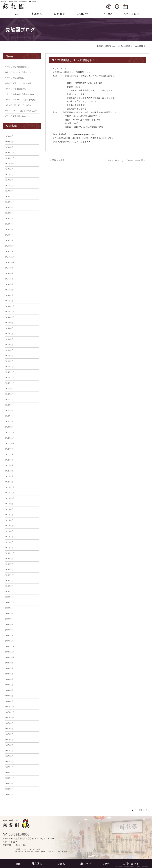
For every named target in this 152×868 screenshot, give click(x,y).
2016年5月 (9, 229)
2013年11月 (9, 378)
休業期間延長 (14, 78)
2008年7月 (9, 668)
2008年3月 (9, 690)
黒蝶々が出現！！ (59, 160)
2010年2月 (9, 586)
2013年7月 (9, 400)
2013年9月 (9, 389)
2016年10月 (9, 202)
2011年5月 (9, 526)
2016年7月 (9, 219)
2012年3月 (9, 471)
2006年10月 (9, 784)
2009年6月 (9, 624)
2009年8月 (9, 619)
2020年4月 (9, 147)
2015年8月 (9, 273)
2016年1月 (9, 251)
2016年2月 (9, 246)
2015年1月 (9, 301)
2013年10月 (9, 383)
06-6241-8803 (16, 834)
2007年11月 (9, 712)
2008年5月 (9, 679)
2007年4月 (9, 751)
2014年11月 (9, 312)
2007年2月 (9, 762)
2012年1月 (9, 482)
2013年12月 (9, 372)
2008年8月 (9, 663)
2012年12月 (9, 432)
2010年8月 (9, 559)
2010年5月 (9, 570)
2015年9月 (9, 268)
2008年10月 (9, 657)
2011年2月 (9, 542)
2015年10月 (9, 262)
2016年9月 (9, 208)
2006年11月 (9, 778)
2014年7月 (9, 334)
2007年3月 (9, 756)
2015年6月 (9, 279)
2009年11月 (9, 603)
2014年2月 (9, 361)
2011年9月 (9, 504)
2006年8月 (9, 795)
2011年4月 (9, 531)
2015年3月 (9, 290)
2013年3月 (9, 422)
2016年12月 (9, 197)
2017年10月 (9, 164)
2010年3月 (9, 581)
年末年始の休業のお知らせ (20, 94)
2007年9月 (9, 723)
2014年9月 (9, 323)
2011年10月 (9, 498)
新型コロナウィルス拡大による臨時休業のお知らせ (30, 83)
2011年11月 (9, 493)
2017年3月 (9, 186)
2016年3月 (9, 240)
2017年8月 (9, 169)
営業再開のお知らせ (17, 67)
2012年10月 (9, 443)
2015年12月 (9, 257)
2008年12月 (9, 646)
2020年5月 (9, 142)
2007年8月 (9, 729)
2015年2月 (9, 295)
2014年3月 (9, 356)
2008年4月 (9, 685)
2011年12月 (9, 487)
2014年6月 (9, 339)
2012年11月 (9, 438)
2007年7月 (9, 734)
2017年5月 (9, 180)
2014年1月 (9, 367)
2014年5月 (9, 345)
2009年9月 (9, 614)
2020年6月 (9, 136)
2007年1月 (9, 767)
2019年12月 (9, 153)
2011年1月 (9, 548)
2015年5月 (9, 284)
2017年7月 (9, 175)
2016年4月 (9, 235)
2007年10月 (9, 718)
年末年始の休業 (15, 89)
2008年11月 (9, 652)
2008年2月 (9, 696)
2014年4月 (9, 350)
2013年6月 (9, 405)
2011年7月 (9, 515)
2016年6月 (9, 224)
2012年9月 (9, 449)
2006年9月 (9, 789)
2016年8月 (9, 213)
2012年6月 (9, 460)
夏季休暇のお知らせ (17, 116)
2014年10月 (9, 317)
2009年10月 (9, 608)
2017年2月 (9, 191)
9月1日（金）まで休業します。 (22, 111)
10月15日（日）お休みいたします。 (24, 105)
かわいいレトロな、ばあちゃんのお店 (126, 160)
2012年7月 (9, 454)
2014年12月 (9, 306)
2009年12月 (9, 597)
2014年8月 (9, 328)
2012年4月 (9, 465)
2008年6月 (9, 674)
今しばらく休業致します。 (20, 72)
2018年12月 (9, 158)
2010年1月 (9, 592)
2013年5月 (9, 411)
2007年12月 (9, 707)
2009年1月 (9, 641)
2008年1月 (9, 701)
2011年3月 (9, 537)
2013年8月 (9, 394)
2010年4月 (9, 575)
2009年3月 (9, 630)
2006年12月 (9, 773)
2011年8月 (9, 509)
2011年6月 (9, 520)
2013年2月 (9, 427)
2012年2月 (9, 476)
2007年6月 (9, 740)
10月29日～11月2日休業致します (22, 100)
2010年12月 (9, 553)
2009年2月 (9, 635)
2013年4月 (9, 416)
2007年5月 (9, 745)
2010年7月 (9, 564)
